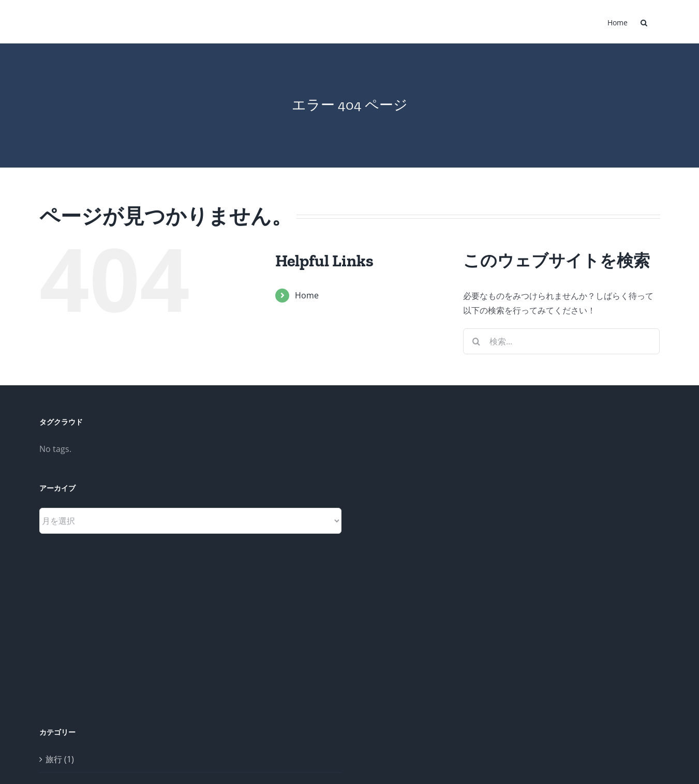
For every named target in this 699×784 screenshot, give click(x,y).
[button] (644, 22)
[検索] (476, 341)
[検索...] (561, 341)
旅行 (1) (60, 759)
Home (307, 295)
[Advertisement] (429, 571)
